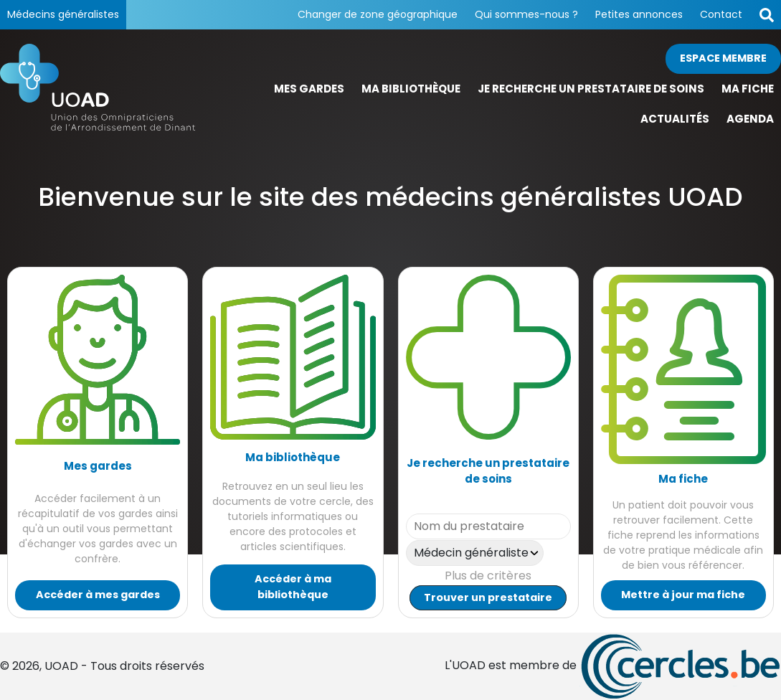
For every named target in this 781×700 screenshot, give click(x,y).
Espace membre (723, 58)
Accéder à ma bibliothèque (293, 587)
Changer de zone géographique (378, 14)
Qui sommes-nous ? (526, 14)
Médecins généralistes (63, 14)
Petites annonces (639, 14)
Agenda (750, 119)
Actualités (675, 119)
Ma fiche (748, 89)
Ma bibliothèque (411, 89)
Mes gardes (309, 89)
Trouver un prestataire (488, 597)
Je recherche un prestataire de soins (591, 89)
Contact (721, 14)
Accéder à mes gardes (98, 595)
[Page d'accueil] (98, 89)
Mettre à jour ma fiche (683, 595)
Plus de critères (488, 576)
